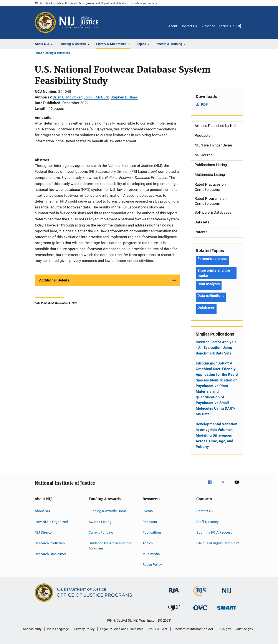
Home (38, 53)
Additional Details (54, 280)
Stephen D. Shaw (124, 97)
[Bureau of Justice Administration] (174, 594)
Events (148, 511)
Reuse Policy (152, 565)
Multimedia (151, 554)
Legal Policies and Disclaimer (121, 629)
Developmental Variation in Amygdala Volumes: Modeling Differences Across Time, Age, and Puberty (217, 435)
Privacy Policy (84, 629)
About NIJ (42, 511)
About (173, 26)
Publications (152, 532)
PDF (204, 104)
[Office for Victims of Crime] (200, 611)
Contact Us (189, 26)
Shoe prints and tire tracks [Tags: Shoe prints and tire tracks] (214, 273)
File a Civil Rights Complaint (218, 543)
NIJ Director (44, 532)
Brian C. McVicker (67, 97)
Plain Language (58, 629)
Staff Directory (208, 522)
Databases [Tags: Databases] (206, 307)
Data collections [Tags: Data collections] (211, 296)
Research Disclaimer (50, 554)
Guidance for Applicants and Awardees (110, 546)
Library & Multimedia (58, 53)
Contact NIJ (205, 511)
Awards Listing (100, 522)
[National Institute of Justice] (227, 594)
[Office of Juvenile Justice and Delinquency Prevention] (174, 611)
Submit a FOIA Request (214, 532)
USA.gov (225, 629)
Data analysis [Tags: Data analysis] (209, 284)
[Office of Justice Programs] (45, 22)
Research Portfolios (50, 543)
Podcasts (150, 522)
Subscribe (208, 26)
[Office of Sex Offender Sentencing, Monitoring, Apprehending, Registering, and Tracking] (227, 610)
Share (243, 29)
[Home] (79, 22)
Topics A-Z (227, 26)
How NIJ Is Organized (51, 522)
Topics (148, 543)
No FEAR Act (158, 629)
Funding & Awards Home (108, 511)
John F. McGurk (96, 97)
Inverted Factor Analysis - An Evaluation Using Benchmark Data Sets (216, 348)
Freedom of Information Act (193, 629)
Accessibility (32, 629)
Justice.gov (245, 629)
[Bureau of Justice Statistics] (200, 597)
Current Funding (101, 532)
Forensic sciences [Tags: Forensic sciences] (212, 259)
